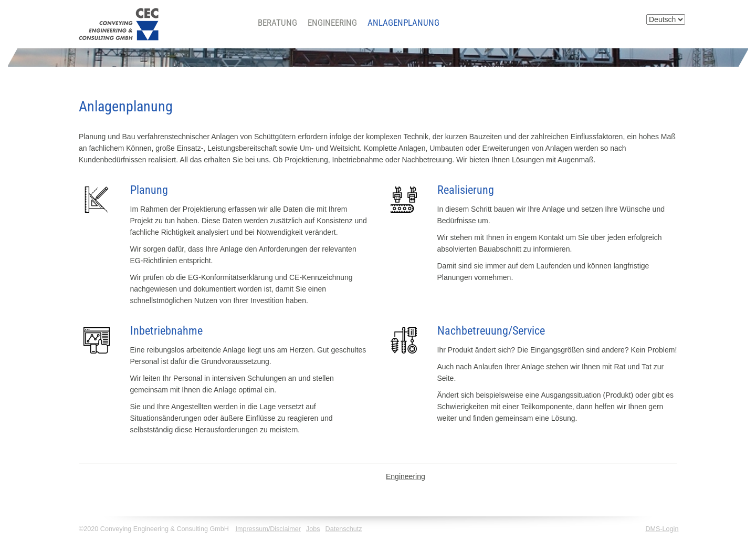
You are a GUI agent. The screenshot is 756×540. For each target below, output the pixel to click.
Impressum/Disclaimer (268, 529)
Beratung (277, 23)
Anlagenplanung (403, 23)
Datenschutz (344, 529)
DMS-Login (662, 529)
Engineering (332, 23)
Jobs (313, 529)
